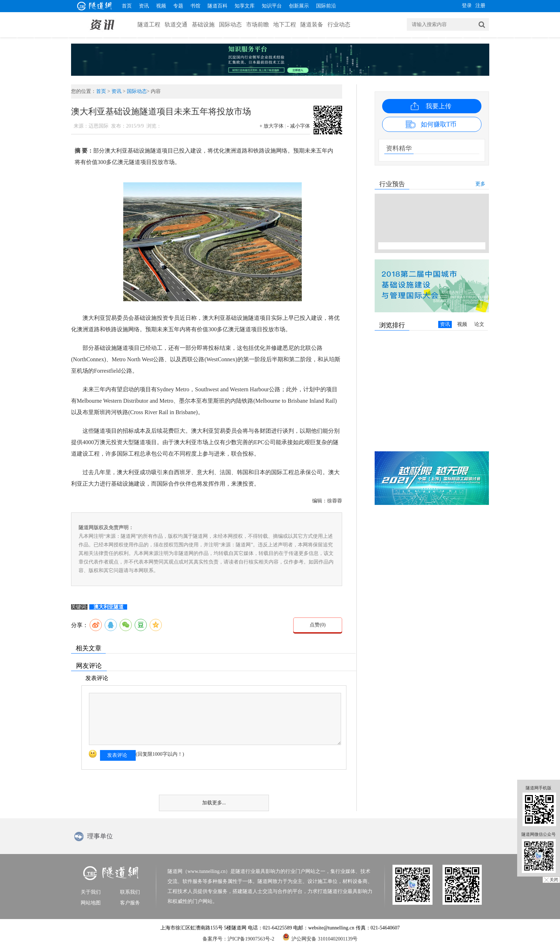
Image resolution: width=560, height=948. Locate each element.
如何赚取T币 (439, 124)
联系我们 (130, 892)
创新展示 (299, 6)
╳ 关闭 (551, 880)
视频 (161, 6)
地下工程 (285, 24)
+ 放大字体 (272, 126)
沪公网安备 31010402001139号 (320, 937)
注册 (480, 6)
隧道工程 (149, 24)
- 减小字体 (299, 126)
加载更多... (214, 803)
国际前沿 (326, 6)
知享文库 (245, 6)
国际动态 (230, 24)
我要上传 (439, 106)
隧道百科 (217, 6)
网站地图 (91, 903)
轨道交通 (176, 24)
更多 (480, 184)
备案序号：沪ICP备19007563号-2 (238, 939)
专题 (178, 6)
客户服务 (130, 903)
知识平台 (272, 6)
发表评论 (117, 755)
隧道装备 (312, 24)
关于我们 (91, 892)
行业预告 (392, 184)
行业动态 (339, 24)
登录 (467, 6)
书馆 (195, 6)
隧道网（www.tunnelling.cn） (199, 871)
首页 (127, 6)
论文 (479, 324)
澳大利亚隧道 (109, 607)
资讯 (144, 6)
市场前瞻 (257, 24)
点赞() (317, 625)
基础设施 (203, 24)
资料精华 (399, 148)
